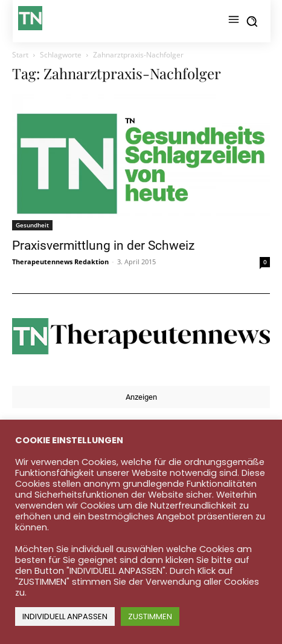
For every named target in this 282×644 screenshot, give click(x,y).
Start (20, 55)
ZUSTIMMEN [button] (150, 616)
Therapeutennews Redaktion (60, 262)
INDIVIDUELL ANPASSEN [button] (65, 616)
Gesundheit (32, 225)
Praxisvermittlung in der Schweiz (103, 246)
